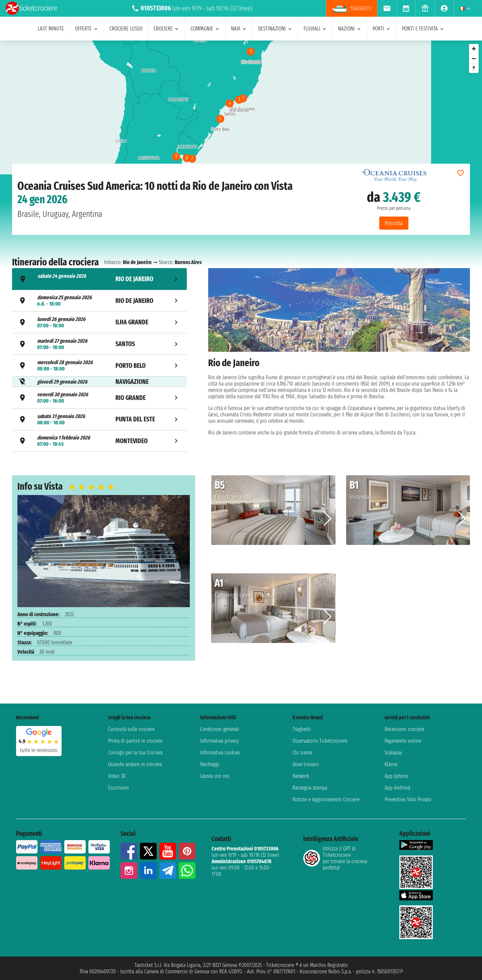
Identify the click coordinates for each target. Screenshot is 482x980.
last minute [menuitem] (51, 29)
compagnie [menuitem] (205, 29)
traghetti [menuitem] (352, 8)
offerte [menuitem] (87, 29)
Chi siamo (302, 753)
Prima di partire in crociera (135, 741)
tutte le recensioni (39, 750)
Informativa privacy (219, 741)
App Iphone (396, 776)
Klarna (391, 764)
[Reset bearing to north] (474, 68)
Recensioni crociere (404, 729)
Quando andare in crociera (135, 764)
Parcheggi (210, 764)
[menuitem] (387, 8)
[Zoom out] (474, 58)
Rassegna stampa (310, 788)
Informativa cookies (220, 753)
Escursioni (118, 788)
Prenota (394, 223)
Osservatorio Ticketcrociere (320, 741)
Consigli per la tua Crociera (135, 753)
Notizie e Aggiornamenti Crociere (326, 799)
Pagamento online (403, 741)
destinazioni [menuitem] (275, 29)
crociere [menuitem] (167, 29)
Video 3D (117, 776)
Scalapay (393, 753)
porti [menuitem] (382, 29)
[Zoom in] (474, 49)
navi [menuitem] (239, 29)
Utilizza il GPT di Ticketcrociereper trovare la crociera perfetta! (335, 858)
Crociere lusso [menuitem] (126, 29)
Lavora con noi (215, 776)
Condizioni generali (220, 729)
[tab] (99, 279)
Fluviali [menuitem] (315, 29)
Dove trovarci (306, 764)
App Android (397, 788)
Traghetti (302, 729)
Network (301, 776)
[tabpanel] (339, 361)
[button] (328, 519)
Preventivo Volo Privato (408, 799)
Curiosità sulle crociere (131, 729)
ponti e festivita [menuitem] (423, 29)
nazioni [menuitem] (350, 29)
